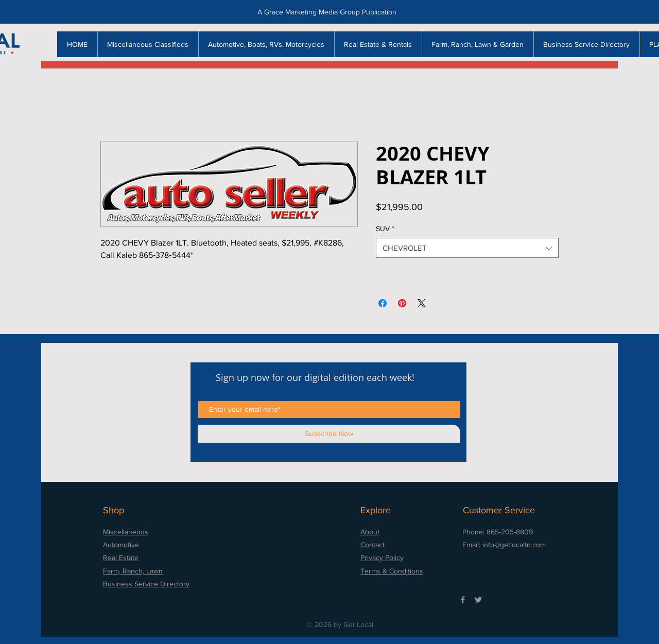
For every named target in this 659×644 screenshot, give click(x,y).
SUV (385, 229)
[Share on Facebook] (383, 303)
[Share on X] (422, 303)
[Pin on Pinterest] (402, 303)
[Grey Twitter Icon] (478, 600)
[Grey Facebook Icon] (463, 600)
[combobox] (467, 248)
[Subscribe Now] (329, 434)
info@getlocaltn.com (514, 545)
